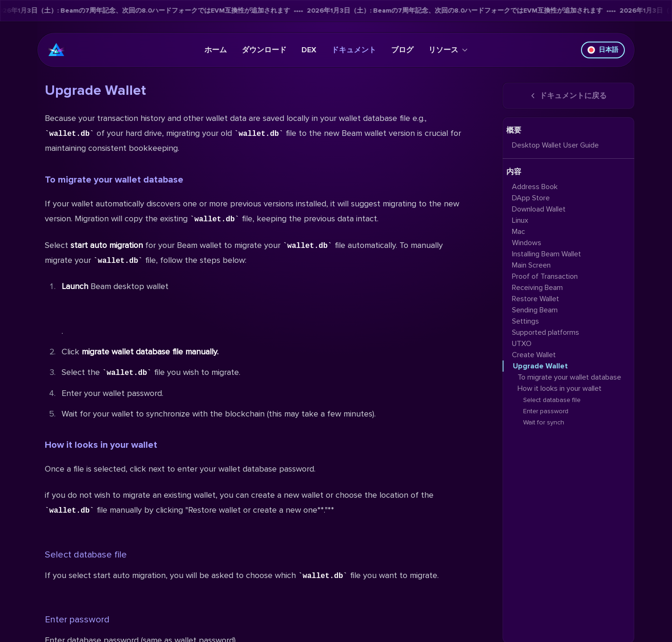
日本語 (603, 50)
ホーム (216, 50)
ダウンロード (264, 50)
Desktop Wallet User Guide (555, 145)
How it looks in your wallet (101, 445)
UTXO (522, 344)
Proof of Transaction (545, 276)
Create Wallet (534, 355)
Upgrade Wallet (540, 366)
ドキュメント (354, 50)
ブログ (402, 50)
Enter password (77, 620)
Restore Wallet (535, 299)
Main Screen (531, 265)
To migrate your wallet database (114, 180)
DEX (309, 50)
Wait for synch (544, 422)
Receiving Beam (537, 288)
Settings (525, 321)
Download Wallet (539, 209)
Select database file (86, 555)
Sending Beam (535, 310)
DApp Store (531, 198)
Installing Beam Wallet (546, 254)
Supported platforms (546, 332)
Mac (518, 232)
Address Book (535, 187)
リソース (448, 50)
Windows (527, 243)
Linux (520, 220)
